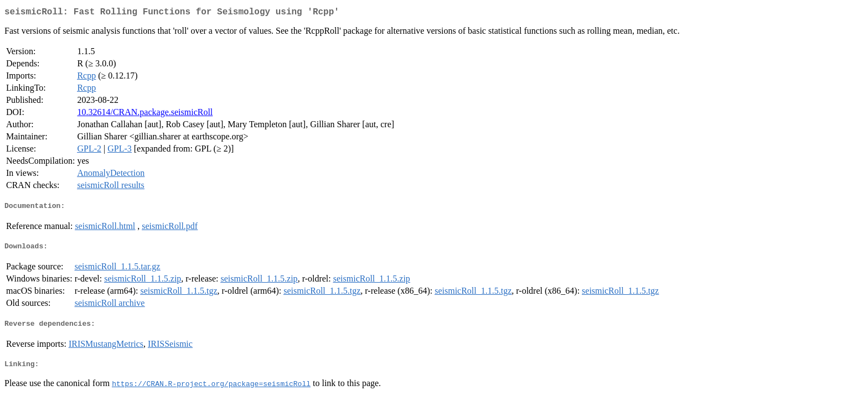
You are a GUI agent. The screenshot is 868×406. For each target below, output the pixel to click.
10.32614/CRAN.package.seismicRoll (145, 114)
